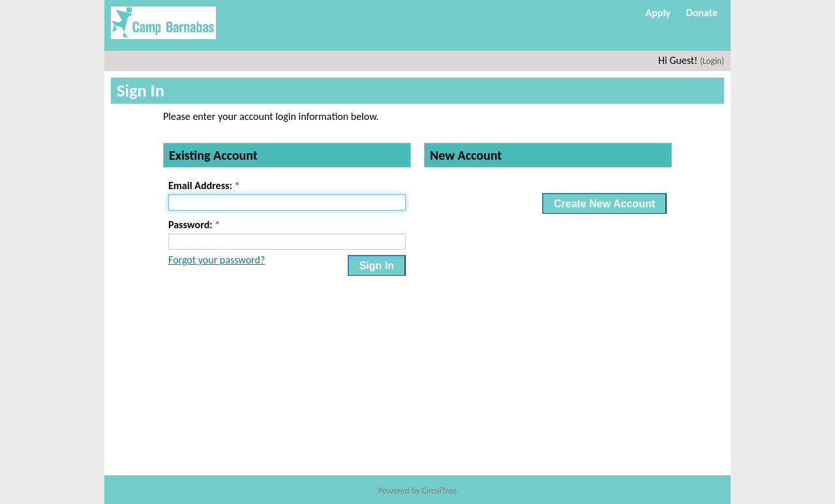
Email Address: (200, 185)
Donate (702, 13)
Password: (190, 225)
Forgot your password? (217, 260)
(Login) (712, 61)
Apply (658, 13)
